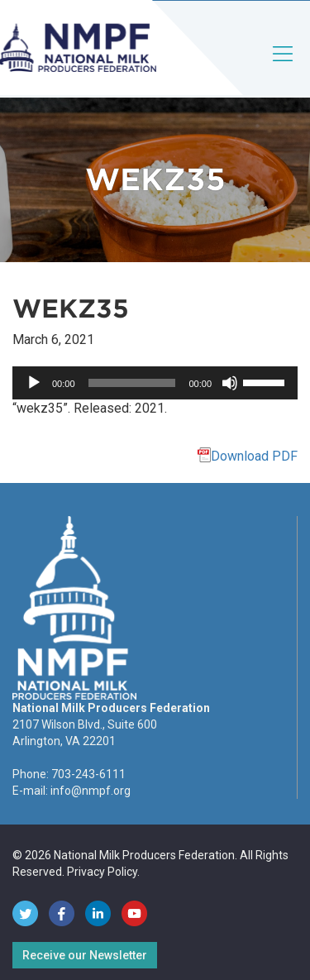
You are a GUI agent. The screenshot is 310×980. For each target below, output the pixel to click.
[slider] (132, 383)
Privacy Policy (102, 872)
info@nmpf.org (91, 791)
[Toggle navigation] (284, 67)
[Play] (34, 383)
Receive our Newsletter (85, 955)
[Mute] (230, 383)
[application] (155, 383)
